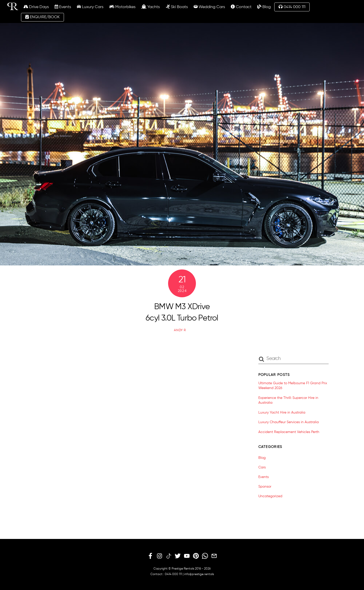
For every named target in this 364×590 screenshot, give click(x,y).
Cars (262, 467)
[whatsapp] (205, 556)
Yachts (151, 7)
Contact (241, 7)
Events (63, 7)
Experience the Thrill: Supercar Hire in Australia (288, 400)
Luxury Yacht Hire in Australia (282, 413)
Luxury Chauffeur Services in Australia (289, 422)
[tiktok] (169, 556)
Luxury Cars (90, 7)
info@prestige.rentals (199, 574)
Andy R (180, 330)
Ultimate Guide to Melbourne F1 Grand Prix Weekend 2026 (293, 386)
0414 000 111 (292, 7)
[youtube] (187, 556)
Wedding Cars (209, 7)
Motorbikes (122, 7)
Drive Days (36, 7)
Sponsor (265, 487)
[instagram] (160, 556)
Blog (264, 7)
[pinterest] (196, 556)
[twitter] (178, 556)
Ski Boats (177, 7)
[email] (214, 556)
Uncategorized (270, 496)
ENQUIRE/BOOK (42, 17)
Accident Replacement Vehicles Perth (289, 432)
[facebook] (150, 556)
